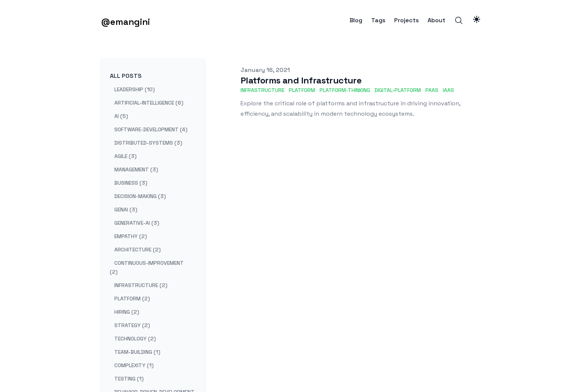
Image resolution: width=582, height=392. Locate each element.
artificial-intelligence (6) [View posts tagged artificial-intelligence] (149, 103)
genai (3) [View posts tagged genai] (126, 210)
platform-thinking (345, 90)
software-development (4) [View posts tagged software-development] (151, 129)
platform (302, 90)
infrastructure (262, 90)
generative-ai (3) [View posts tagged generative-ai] (137, 223)
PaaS (432, 90)
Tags (378, 20)
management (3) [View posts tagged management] (136, 169)
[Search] (459, 20)
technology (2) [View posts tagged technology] (135, 339)
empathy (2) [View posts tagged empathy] (131, 236)
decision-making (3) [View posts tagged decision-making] (140, 196)
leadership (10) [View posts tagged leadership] (135, 89)
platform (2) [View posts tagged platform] (132, 299)
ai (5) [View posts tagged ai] (121, 116)
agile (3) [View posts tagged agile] (125, 156)
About (436, 20)
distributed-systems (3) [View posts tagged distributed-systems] (148, 143)
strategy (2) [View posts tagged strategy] (132, 325)
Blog (356, 20)
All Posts (126, 76)
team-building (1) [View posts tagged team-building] (137, 352)
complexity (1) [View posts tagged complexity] (134, 365)
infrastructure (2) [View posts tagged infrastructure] (141, 285)
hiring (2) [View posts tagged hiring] (127, 312)
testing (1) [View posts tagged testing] (129, 379)
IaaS (448, 90)
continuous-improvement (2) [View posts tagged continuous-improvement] (147, 267)
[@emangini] (125, 20)
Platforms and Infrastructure (301, 80)
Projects (406, 20)
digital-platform (398, 90)
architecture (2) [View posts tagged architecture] (138, 250)
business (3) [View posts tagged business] (131, 183)
